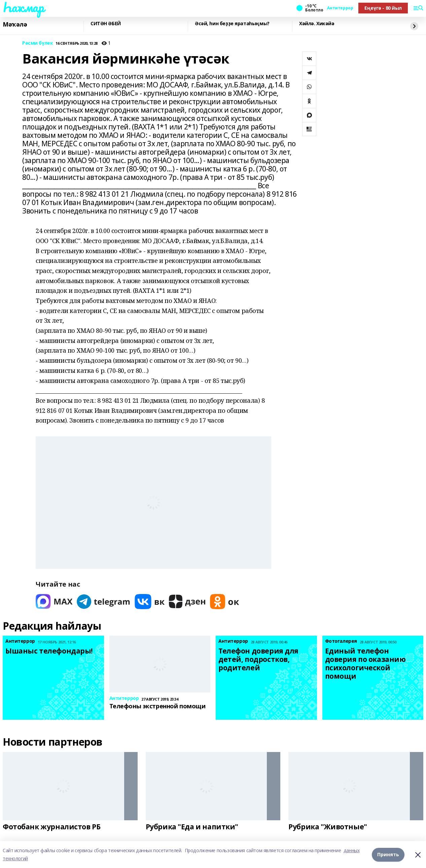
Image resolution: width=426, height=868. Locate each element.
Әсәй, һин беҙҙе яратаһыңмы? (232, 24)
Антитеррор (340, 8)
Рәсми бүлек (38, 43)
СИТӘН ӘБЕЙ (106, 24)
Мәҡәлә (15, 25)
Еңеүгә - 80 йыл (383, 8)
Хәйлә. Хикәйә (317, 24)
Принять (388, 854)
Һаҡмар (23, 7)
